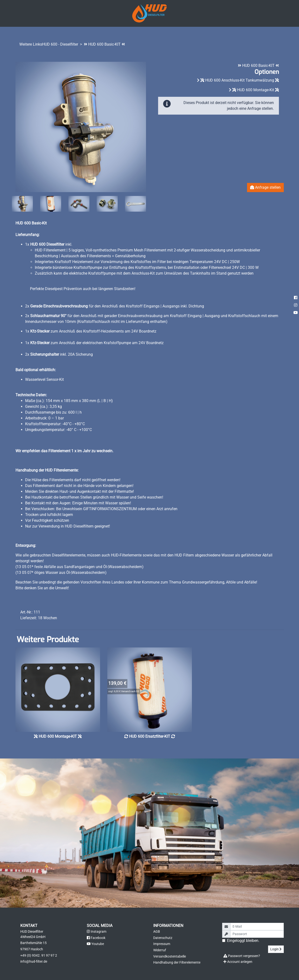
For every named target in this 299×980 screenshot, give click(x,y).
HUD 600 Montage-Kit (256, 90)
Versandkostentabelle (170, 956)
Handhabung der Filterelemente (177, 963)
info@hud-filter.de (34, 962)
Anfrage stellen (265, 187)
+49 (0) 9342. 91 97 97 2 (39, 956)
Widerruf (160, 950)
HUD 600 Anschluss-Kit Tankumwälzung (240, 80)
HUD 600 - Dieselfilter (60, 44)
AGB (157, 932)
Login (276, 949)
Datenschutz (163, 938)
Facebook (96, 938)
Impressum (162, 944)
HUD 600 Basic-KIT (104, 44)
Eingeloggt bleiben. (243, 941)
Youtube (95, 944)
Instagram (97, 932)
